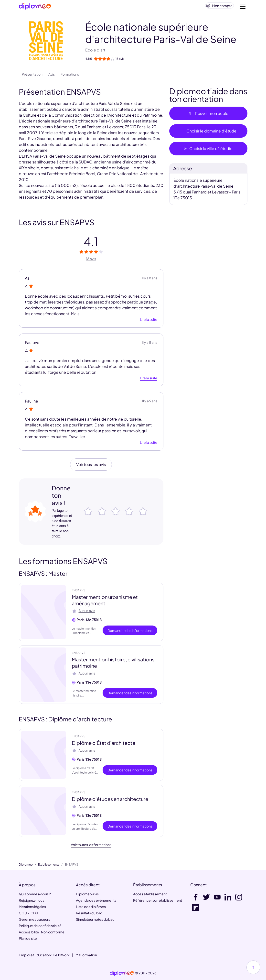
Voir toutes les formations (91, 847)
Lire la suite (149, 322)
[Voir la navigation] (243, 7)
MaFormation (86, 955)
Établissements (49, 865)
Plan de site (28, 938)
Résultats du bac (89, 913)
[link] (122, 973)
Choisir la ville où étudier (208, 150)
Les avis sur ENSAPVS (57, 224)
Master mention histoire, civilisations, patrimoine (114, 664)
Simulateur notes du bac (95, 919)
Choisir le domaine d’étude (208, 133)
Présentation (32, 76)
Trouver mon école (208, 115)
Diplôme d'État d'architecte (104, 745)
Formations (70, 76)
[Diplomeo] (35, 7)
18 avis (91, 261)
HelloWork (61, 955)
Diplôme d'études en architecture (110, 801)
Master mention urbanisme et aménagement (105, 602)
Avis (52, 76)
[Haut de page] (253, 967)
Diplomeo (26, 865)
